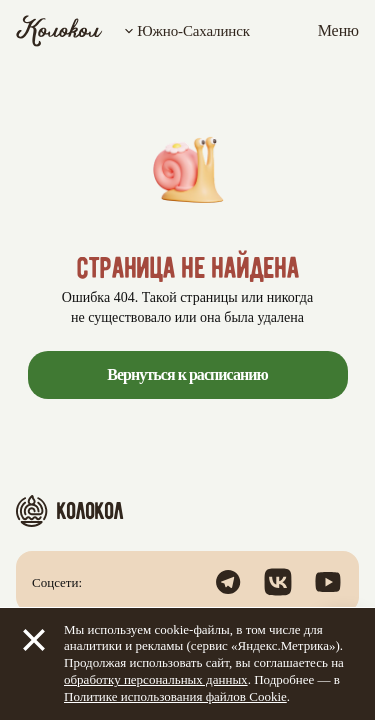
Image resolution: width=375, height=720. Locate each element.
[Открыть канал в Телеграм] (228, 582)
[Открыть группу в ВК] (278, 582)
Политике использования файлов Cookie (175, 696)
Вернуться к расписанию (187, 374)
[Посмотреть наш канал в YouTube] (328, 582)
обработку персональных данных (156, 679)
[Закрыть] (34, 640)
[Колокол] (59, 31)
